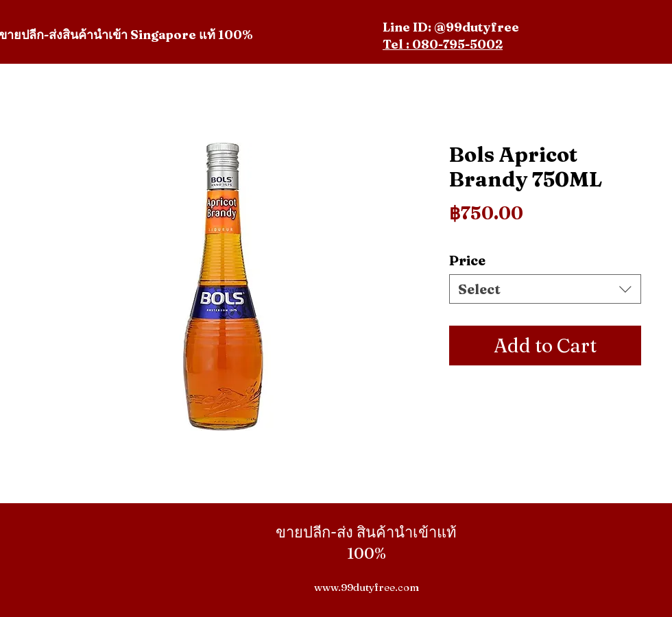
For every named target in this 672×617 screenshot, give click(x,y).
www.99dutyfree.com (367, 587)
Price (467, 260)
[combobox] (545, 289)
